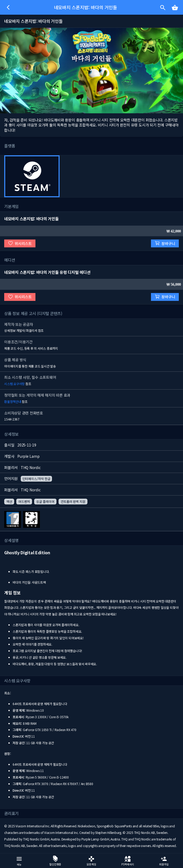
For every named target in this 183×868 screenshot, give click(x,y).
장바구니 (165, 243)
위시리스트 (20, 243)
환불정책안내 (13, 401)
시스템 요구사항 (14, 384)
